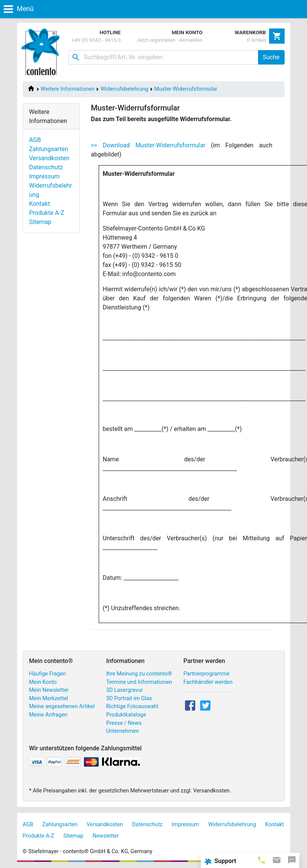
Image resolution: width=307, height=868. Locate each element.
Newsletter (106, 836)
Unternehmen (123, 731)
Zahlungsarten (49, 149)
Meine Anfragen (48, 715)
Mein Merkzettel (49, 698)
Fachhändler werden (208, 682)
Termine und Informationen (139, 682)
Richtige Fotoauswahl (132, 706)
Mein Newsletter (49, 690)
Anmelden (191, 40)
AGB (35, 140)
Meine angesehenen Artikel (62, 706)
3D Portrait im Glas (129, 698)
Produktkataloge (126, 715)
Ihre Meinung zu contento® (139, 674)
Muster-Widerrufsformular (186, 89)
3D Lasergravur (125, 690)
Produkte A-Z (47, 213)
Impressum (45, 176)
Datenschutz (46, 167)
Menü (19, 9)
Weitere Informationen (68, 89)
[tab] (261, 860)
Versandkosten (50, 158)
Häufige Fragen (48, 674)
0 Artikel (257, 40)
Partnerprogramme (206, 674)
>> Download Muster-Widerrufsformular (148, 145)
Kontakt (40, 204)
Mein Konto (43, 682)
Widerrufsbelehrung (124, 89)
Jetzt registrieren (156, 40)
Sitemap (40, 222)
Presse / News (124, 723)
